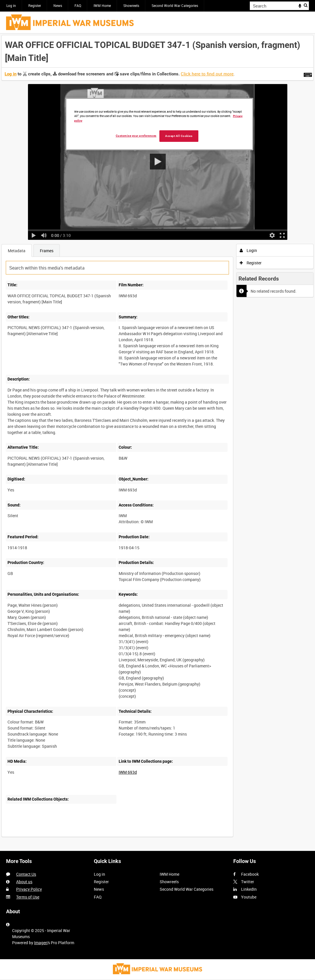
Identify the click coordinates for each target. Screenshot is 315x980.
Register (35, 5)
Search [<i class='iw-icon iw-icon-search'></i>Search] (306, 5)
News (58, 5)
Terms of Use (28, 897)
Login (248, 250)
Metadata (17, 251)
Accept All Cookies (179, 136)
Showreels (131, 5)
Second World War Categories (175, 5)
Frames (47, 251)
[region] (159, 124)
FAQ (78, 5)
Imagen (41, 943)
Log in (11, 5)
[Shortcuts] (308, 74)
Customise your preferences (136, 136)
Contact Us (26, 874)
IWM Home (102, 5)
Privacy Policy (29, 889)
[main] (158, 439)
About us (24, 882)
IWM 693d (128, 772)
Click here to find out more (207, 74)
